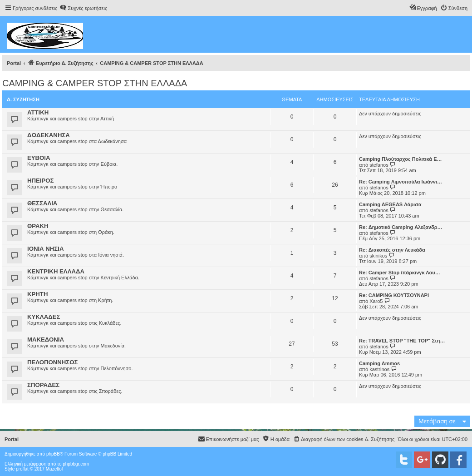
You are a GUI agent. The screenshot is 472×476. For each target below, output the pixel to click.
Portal (14, 63)
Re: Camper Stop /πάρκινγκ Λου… (400, 273)
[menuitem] (83, 8)
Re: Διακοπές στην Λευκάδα (392, 250)
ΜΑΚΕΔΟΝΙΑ (46, 340)
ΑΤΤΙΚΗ (38, 112)
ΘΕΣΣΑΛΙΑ (42, 203)
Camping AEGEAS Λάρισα (390, 204)
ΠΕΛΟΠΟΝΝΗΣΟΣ (52, 362)
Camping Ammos (379, 363)
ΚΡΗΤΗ (37, 294)
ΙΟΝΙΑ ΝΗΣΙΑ (45, 249)
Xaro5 (376, 301)
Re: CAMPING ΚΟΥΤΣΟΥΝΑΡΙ (394, 295)
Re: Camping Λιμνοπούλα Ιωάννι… (401, 182)
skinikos (378, 256)
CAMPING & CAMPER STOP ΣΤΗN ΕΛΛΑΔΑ (95, 83)
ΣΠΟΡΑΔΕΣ (43, 385)
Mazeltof (54, 469)
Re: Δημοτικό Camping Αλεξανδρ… (401, 227)
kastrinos (379, 369)
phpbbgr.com (76, 464)
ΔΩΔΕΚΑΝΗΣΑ (49, 135)
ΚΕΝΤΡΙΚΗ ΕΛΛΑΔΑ (56, 271)
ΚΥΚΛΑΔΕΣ (44, 317)
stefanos (379, 165)
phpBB (53, 454)
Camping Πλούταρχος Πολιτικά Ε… (401, 159)
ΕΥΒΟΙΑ (39, 158)
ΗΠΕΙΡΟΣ (40, 181)
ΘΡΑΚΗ (38, 226)
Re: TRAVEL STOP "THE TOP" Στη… (402, 341)
